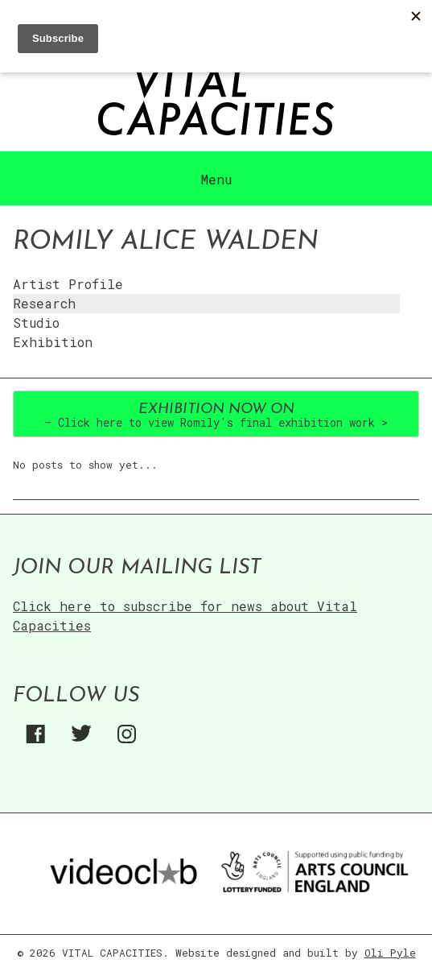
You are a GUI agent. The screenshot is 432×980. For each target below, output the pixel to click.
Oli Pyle (390, 953)
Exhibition (53, 342)
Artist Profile (68, 284)
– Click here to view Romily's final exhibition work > (216, 416)
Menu (216, 179)
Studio (36, 323)
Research (44, 303)
